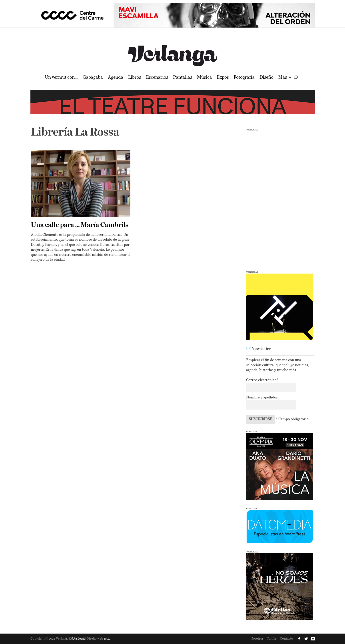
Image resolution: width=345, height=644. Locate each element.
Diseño (266, 78)
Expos (223, 78)
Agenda (116, 78)
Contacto (286, 639)
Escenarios (157, 78)
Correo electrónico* (262, 380)
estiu (107, 639)
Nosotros (257, 639)
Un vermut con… (61, 78)
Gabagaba (93, 78)
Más (283, 78)
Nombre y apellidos (262, 398)
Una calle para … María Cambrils (80, 225)
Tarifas (272, 639)
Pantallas (183, 78)
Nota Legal (78, 639)
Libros (135, 78)
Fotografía (244, 78)
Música (204, 78)
